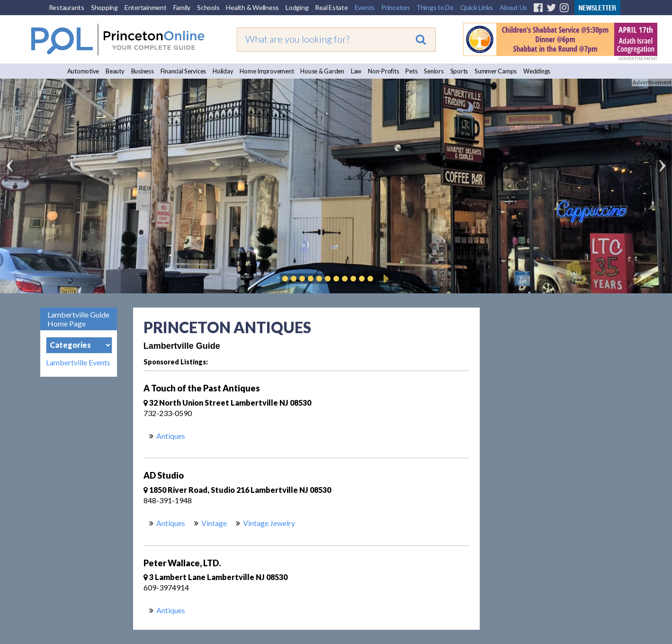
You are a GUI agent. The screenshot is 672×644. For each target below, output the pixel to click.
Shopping (104, 7)
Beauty (115, 71)
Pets (411, 71)
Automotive (83, 71)
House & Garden (322, 71)
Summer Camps (496, 71)
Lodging (297, 7)
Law (356, 71)
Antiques (171, 436)
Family (182, 7)
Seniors (434, 71)
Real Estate (331, 7)
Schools (208, 7)
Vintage (214, 523)
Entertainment (146, 7)
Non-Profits (383, 71)
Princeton (395, 7)
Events (365, 7)
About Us (513, 7)
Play (385, 279)
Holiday (223, 71)
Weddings (537, 71)
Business (143, 71)
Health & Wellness (252, 7)
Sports (459, 71)
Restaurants (67, 7)
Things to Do (435, 7)
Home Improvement (267, 71)
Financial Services (184, 71)
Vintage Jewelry (269, 523)
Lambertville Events (78, 363)
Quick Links (477, 7)
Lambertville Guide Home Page (78, 319)
